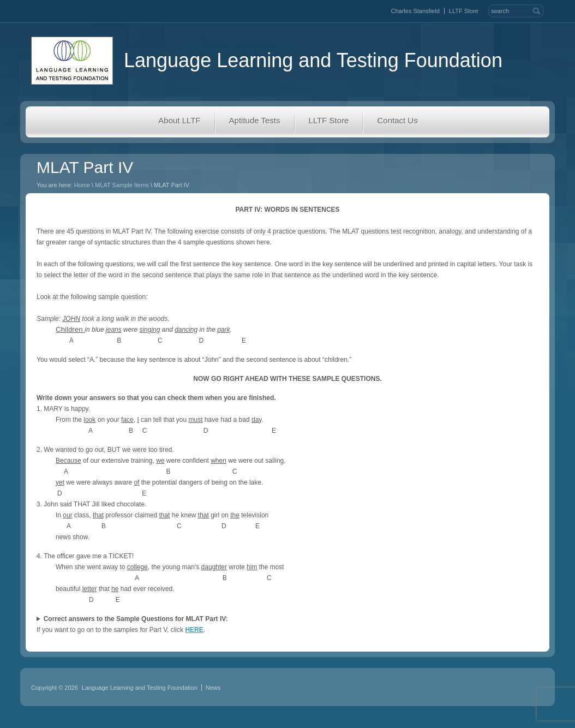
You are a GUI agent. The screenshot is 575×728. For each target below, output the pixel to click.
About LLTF (179, 120)
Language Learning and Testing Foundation (267, 61)
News (213, 688)
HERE (194, 630)
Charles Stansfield (415, 11)
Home (82, 185)
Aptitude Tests (255, 120)
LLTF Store (464, 11)
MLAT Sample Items (122, 185)
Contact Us (397, 120)
